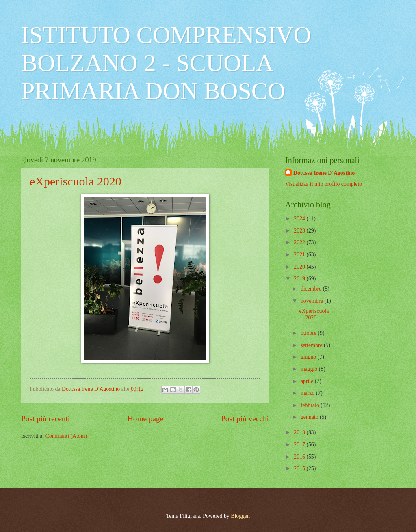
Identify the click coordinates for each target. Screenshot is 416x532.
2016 (300, 457)
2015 (300, 468)
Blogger (240, 516)
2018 (300, 432)
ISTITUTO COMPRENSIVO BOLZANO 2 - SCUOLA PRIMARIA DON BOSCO (166, 63)
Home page (145, 419)
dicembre (312, 289)
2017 (300, 445)
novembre (313, 301)
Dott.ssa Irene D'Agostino (324, 173)
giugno (309, 357)
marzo (308, 393)
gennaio (310, 417)
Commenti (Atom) (66, 436)
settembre (312, 345)
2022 (300, 242)
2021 (300, 255)
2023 (300, 231)
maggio (310, 369)
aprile (308, 381)
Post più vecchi (245, 419)
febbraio (311, 405)
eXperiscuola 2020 (76, 181)
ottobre (309, 333)
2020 (300, 267)
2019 (300, 279)
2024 (300, 219)
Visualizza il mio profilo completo (324, 184)
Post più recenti (45, 419)
